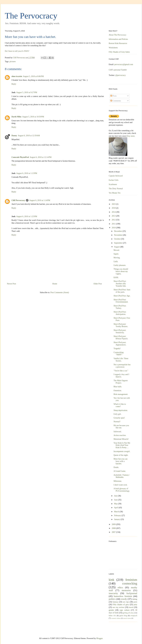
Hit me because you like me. (121, 427)
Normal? (117, 422)
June (116, 500)
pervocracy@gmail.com (124, 64)
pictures (13, 62)
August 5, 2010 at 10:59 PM (33, 117)
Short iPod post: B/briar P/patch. (121, 337)
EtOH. (116, 277)
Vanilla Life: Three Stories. (121, 360)
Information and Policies (118, 39)
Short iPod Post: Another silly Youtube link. (120, 284)
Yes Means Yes (115, 193)
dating (135, 599)
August (117, 247)
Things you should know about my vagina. (121, 271)
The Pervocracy (31, 16)
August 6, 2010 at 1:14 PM (40, 200)
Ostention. (118, 391)
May (116, 504)
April (116, 508)
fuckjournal (132, 593)
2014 (114, 212)
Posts (114, 96)
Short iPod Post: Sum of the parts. (122, 291)
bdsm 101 (112, 616)
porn (135, 602)
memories (126, 590)
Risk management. (121, 394)
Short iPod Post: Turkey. (120, 307)
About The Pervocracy (117, 35)
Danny (14, 136)
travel (131, 607)
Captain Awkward (116, 176)
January (117, 519)
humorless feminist (123, 596)
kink (111, 580)
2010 (114, 228)
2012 (114, 220)
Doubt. (116, 467)
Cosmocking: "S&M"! (119, 354)
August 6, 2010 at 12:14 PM (41, 157)
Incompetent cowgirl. (122, 451)
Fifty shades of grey (121, 605)
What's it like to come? (120, 405)
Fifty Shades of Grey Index (119, 52)
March (117, 512)
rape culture (125, 610)
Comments (116, 101)
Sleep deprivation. (121, 410)
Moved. (117, 250)
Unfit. (116, 262)
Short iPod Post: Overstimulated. (121, 301)
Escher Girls (114, 180)
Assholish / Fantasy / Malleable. (122, 476)
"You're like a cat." (121, 371)
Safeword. (118, 432)
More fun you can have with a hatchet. (121, 461)
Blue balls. (118, 387)
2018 (114, 208)
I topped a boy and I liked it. (121, 376)
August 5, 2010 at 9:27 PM (27, 92)
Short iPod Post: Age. (122, 296)
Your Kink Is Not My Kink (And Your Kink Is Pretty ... (122, 445)
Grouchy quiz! (119, 418)
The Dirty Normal (116, 189)
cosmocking (130, 583)
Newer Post (11, 284)
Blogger (99, 638)
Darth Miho (16, 117)
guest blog (123, 616)
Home (55, 284)
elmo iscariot (17, 76)
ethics (120, 587)
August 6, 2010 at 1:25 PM (27, 216)
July (116, 496)
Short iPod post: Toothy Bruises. (121, 325)
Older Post (98, 284)
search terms (127, 618)
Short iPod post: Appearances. (120, 344)
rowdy (124, 599)
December (118, 231)
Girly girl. (117, 414)
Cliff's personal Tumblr (118, 70)
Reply (14, 84)
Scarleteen (113, 184)
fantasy (115, 602)
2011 (114, 224)
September (118, 243)
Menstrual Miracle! (121, 439)
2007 (114, 532)
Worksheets (113, 48)
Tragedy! (117, 348)
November (118, 235)
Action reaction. (120, 435)
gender (111, 610)
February (118, 515)
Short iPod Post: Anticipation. (120, 313)
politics (112, 599)
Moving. (117, 258)
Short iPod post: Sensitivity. (120, 331)
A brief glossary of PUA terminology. (122, 490)
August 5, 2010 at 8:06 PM (33, 76)
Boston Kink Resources (118, 43)
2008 (114, 528)
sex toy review (118, 607)
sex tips (126, 602)
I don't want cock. (121, 485)
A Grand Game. (120, 471)
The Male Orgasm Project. (121, 382)
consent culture (116, 618)
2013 (114, 216)
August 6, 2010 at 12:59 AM (29, 136)
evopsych (134, 616)
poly (135, 605)
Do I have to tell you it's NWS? (17, 51)
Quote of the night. (121, 455)
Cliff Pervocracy (18, 200)
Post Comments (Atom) (60, 292)
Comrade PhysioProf (20, 157)
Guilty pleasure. (120, 265)
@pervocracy (121, 75)
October (117, 239)
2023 (114, 204)
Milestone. (118, 481)
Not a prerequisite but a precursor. (122, 366)
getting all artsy (128, 613)
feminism (131, 580)
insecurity (113, 593)
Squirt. (116, 254)
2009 (114, 524)
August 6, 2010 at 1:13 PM (27, 173)
